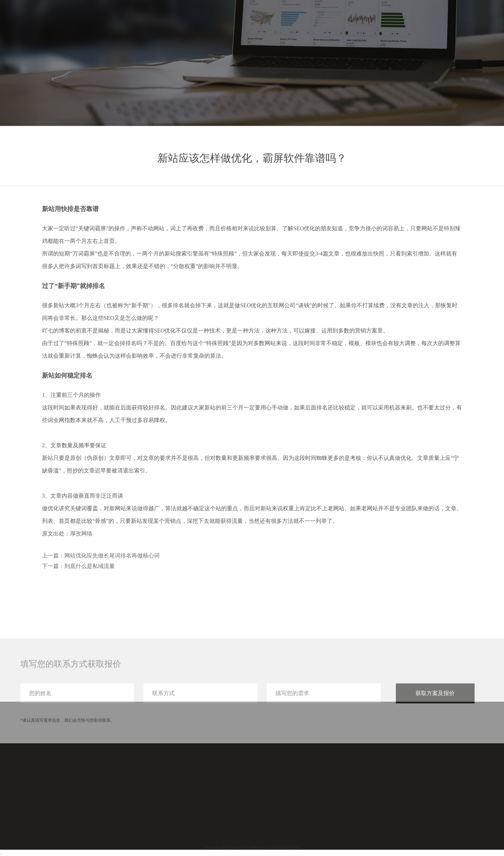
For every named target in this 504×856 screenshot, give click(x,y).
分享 (428, 20)
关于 (453, 20)
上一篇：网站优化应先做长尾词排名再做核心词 (101, 556)
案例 (402, 20)
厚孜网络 (81, 534)
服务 (377, 20)
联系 (478, 20)
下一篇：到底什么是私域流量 (78, 566)
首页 (352, 20)
